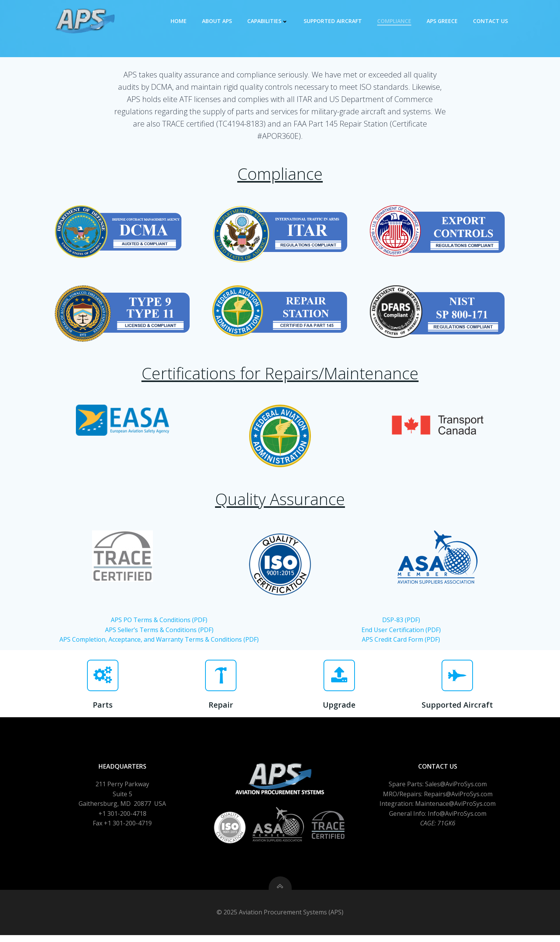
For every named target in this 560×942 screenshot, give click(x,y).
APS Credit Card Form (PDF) (401, 644)
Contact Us (491, 21)
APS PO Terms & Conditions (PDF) (159, 624)
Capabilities (269, 21)
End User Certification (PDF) (401, 634)
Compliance (395, 21)
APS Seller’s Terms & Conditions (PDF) (159, 634)
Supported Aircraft (333, 21)
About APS (218, 21)
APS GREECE (443, 21)
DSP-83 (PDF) (401, 624)
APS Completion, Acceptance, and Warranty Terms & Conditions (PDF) (159, 644)
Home (179, 21)
